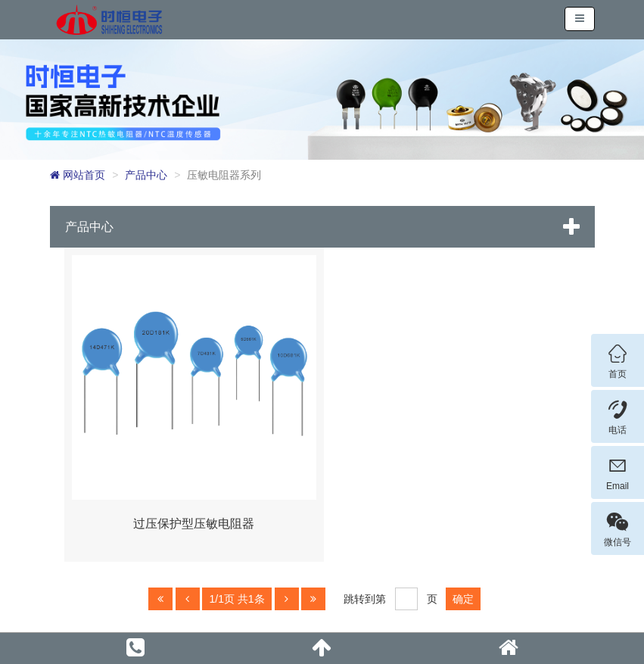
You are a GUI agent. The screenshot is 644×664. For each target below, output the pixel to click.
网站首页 (78, 175)
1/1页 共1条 (236, 599)
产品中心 (146, 175)
